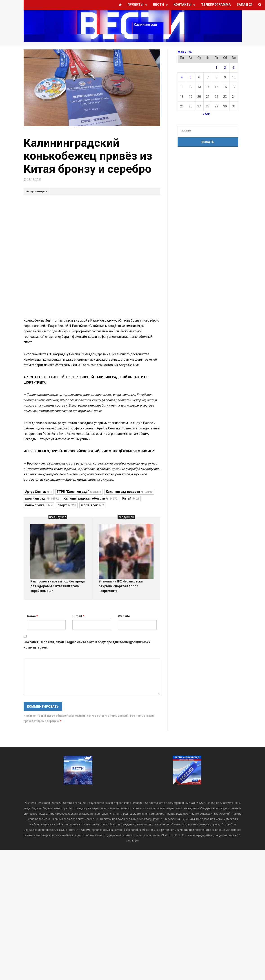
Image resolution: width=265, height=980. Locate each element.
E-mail (78, 616)
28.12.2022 (34, 180)
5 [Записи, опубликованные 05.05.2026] (191, 77)
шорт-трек (92, 505)
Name (32, 616)
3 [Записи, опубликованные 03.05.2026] (234, 68)
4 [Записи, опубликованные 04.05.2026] (182, 77)
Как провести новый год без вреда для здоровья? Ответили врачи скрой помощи (58, 586)
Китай (131, 498)
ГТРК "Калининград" (79, 492)
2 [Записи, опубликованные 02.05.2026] (225, 68)
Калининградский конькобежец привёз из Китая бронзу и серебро (88, 156)
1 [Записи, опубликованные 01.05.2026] (216, 68)
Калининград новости (129, 492)
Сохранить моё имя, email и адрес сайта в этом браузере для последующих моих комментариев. (87, 645)
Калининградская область (90, 498)
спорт (67, 505)
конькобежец (39, 505)
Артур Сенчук (39, 492)
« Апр (207, 114)
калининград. (42, 498)
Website (124, 616)
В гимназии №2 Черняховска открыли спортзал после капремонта (121, 586)
